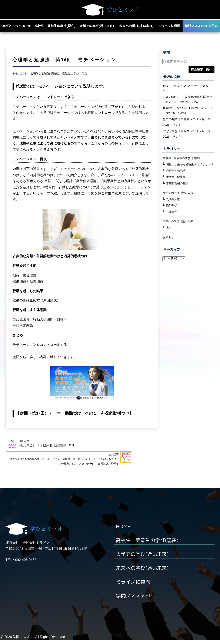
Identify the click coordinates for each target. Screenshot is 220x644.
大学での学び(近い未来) (144, 558)
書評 (169, 244)
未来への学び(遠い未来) (144, 572)
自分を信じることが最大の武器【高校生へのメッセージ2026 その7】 (188, 108)
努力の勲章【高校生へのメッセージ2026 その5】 (187, 132)
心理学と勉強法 (40, 81)
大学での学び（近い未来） (181, 209)
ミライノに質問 (134, 585)
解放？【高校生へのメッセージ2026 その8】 (189, 96)
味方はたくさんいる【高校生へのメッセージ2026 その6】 (188, 120)
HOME (124, 530)
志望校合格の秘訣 (178, 199)
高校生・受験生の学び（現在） (71, 81)
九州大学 (172, 228)
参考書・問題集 (177, 192)
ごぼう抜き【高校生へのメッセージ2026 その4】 (187, 143)
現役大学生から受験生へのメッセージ (190, 177)
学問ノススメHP (135, 599)
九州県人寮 (174, 215)
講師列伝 (172, 221)
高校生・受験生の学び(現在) (149, 544)
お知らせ (169, 254)
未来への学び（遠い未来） (181, 238)
